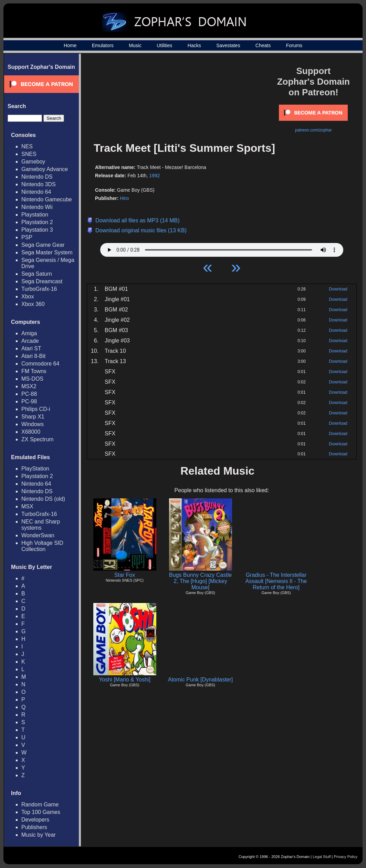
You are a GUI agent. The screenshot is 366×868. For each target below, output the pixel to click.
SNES (29, 154)
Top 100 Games (41, 812)
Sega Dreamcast (42, 281)
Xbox (28, 297)
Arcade (30, 341)
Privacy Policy (346, 857)
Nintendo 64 (36, 192)
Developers (35, 820)
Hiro (124, 198)
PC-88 (29, 394)
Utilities (164, 45)
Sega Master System (47, 252)
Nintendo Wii (37, 207)
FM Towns (34, 371)
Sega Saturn (37, 274)
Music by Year (39, 835)
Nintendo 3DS (39, 184)
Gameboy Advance (45, 169)
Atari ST (31, 348)
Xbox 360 (33, 304)
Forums (294, 45)
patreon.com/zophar (313, 130)
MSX (27, 506)
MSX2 (29, 386)
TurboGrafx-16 (39, 289)
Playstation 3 (37, 230)
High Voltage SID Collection (42, 546)
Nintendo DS (37, 177)
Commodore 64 (40, 364)
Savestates (228, 45)
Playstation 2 (37, 222)
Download (338, 289)
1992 (154, 176)
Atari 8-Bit (33, 356)
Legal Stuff (322, 857)
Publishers (34, 827)
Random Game (40, 805)
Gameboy (33, 162)
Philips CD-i (36, 409)
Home (70, 45)
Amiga (29, 333)
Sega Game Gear (43, 245)
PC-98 (29, 401)
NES (27, 146)
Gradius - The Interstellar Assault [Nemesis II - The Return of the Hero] (276, 581)
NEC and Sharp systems (41, 525)
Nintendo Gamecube (47, 199)
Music (135, 45)
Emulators (103, 45)
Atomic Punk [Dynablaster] (201, 680)
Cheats (263, 45)
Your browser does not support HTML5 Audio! (222, 248)
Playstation (35, 215)
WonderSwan (38, 535)
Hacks (194, 45)
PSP (27, 237)
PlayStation (35, 469)
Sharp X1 (33, 417)
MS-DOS (32, 379)
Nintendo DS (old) (43, 499)
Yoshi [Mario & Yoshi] (125, 680)
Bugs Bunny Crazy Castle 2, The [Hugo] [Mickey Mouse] (200, 581)
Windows (33, 424)
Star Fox (125, 575)
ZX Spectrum (37, 439)
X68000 (31, 432)
